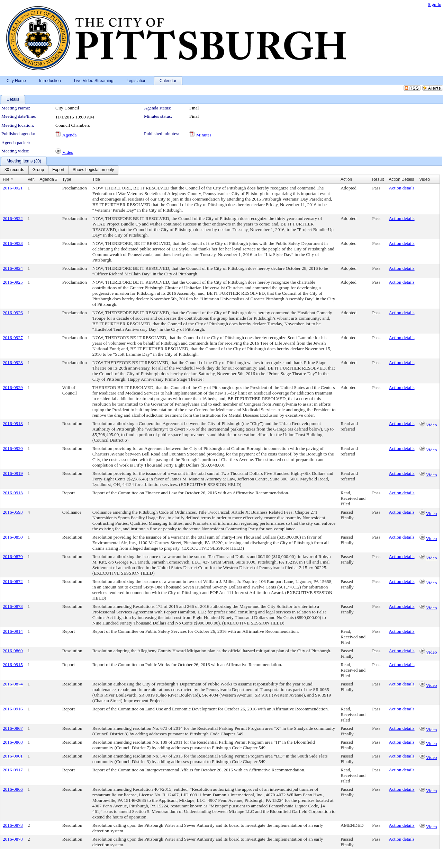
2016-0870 (13, 556)
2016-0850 (13, 537)
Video (68, 152)
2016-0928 (13, 362)
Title (96, 179)
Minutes (204, 135)
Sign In (435, 4)
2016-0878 (13, 825)
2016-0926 (13, 313)
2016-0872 (13, 581)
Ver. (31, 179)
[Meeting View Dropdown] (93, 170)
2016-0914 (13, 631)
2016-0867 (13, 728)
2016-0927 (13, 338)
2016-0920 (13, 448)
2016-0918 (13, 423)
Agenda (69, 135)
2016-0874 (13, 684)
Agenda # (48, 179)
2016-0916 (13, 709)
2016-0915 (13, 665)
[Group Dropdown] (38, 170)
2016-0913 (13, 493)
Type (67, 179)
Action (346, 179)
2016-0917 (13, 770)
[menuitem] (14, 170)
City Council (67, 108)
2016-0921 (13, 188)
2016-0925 (13, 282)
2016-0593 (13, 512)
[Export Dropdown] (58, 170)
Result (378, 179)
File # (8, 179)
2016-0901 (13, 756)
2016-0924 (13, 268)
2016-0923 (13, 243)
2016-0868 (13, 742)
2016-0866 (13, 789)
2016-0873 (13, 606)
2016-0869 (13, 651)
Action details (401, 188)
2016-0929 (13, 387)
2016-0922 (13, 218)
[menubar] (59, 170)
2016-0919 (13, 473)
